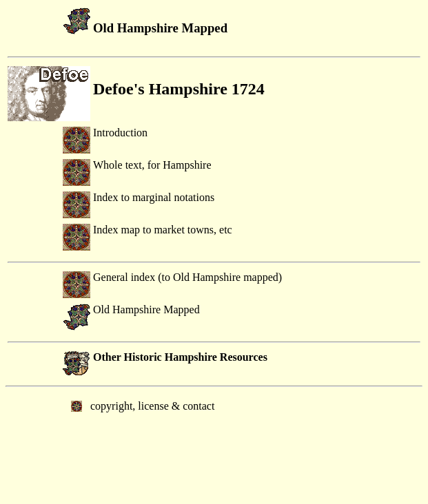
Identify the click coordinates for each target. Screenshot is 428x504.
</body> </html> (214, 444)
